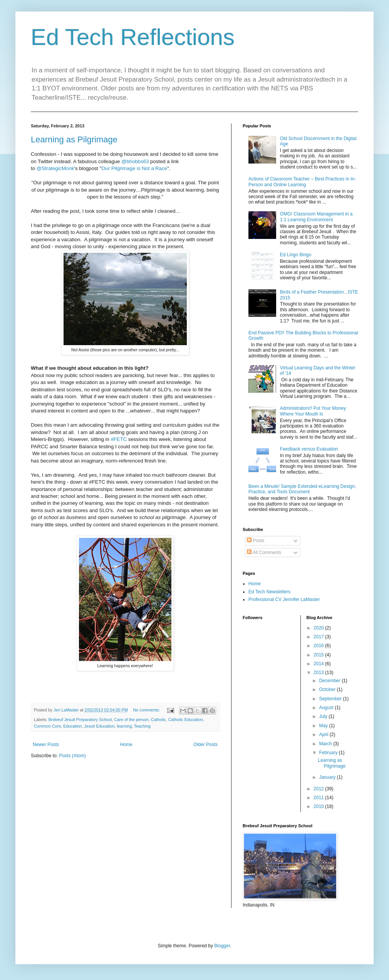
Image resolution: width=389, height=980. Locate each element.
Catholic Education (186, 720)
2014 (319, 664)
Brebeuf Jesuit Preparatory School (80, 720)
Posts (256, 541)
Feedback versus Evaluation (309, 449)
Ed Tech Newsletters (269, 592)
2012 (319, 789)
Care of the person (131, 720)
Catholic (158, 720)
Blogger (222, 946)
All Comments (264, 553)
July (324, 716)
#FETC (119, 439)
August (327, 708)
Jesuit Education (99, 726)
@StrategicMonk (55, 168)
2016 (319, 646)
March (326, 744)
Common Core (47, 726)
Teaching (142, 726)
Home (126, 745)
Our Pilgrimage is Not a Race (134, 168)
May (324, 726)
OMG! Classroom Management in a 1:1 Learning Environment (316, 217)
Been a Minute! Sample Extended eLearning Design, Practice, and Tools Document (302, 489)
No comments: (147, 710)
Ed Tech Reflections (133, 37)
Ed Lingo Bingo (296, 255)
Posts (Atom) (72, 756)
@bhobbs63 (135, 161)
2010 (319, 806)
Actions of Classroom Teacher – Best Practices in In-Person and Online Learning (302, 182)
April (324, 735)
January (328, 777)
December (330, 681)
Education (72, 726)
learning (124, 726)
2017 (319, 637)
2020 (319, 628)
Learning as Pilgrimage (74, 139)
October (328, 690)
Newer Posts (46, 745)
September (331, 699)
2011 (319, 798)
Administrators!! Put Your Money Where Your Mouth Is (313, 411)
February (329, 753)
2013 (319, 673)
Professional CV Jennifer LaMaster (284, 599)
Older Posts (205, 745)
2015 (319, 655)
